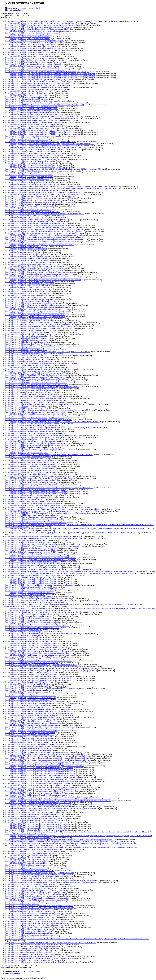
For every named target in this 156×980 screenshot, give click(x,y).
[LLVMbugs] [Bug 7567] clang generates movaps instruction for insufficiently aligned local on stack (45, 118)
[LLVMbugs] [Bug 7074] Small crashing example (23, 348)
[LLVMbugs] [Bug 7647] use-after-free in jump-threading (30, 459)
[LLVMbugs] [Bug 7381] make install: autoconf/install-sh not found (29, 641)
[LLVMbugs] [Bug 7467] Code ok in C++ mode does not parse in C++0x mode (33, 200)
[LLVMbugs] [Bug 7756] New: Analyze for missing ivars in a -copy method (32, 896)
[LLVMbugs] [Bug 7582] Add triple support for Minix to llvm (31, 177)
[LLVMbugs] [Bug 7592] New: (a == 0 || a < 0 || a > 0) (24, 216)
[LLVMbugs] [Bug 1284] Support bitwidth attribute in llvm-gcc (28, 867)
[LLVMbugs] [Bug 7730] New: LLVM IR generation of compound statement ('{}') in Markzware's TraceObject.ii (45, 779)
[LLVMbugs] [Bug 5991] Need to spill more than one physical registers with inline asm (36, 523)
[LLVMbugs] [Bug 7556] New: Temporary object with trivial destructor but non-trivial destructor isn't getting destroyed (47, 72)
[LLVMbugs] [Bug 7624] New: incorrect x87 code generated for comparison (32, 371)
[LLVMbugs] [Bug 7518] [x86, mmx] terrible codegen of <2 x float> (29, 101)
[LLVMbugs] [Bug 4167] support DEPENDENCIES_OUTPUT (28, 954)
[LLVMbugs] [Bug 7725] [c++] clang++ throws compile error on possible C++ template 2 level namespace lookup (50, 760)
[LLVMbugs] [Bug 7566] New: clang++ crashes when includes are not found (32, 113)
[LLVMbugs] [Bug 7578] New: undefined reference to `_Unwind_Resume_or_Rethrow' (36, 159)
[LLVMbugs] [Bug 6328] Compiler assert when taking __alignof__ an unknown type (35, 746)
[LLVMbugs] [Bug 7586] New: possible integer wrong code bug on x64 (30, 190)
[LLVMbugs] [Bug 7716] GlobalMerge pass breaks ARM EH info (33, 721)
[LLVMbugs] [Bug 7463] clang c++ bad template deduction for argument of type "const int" (37, 398)
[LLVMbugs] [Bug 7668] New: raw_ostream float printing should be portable (32, 566)
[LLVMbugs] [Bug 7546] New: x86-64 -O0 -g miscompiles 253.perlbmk (31, 45)
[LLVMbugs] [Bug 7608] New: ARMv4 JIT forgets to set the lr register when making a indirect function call (43, 278)
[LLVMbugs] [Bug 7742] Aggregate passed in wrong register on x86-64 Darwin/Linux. (40, 824)
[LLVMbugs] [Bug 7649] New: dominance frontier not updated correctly (31, 461)
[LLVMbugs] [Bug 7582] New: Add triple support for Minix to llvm (29, 175)
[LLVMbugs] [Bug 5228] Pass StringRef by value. (23, 447)
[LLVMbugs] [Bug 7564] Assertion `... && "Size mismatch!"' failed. (34, 109)
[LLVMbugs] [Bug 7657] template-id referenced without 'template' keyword (36, 505)
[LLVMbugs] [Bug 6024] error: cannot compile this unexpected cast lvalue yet (33, 482)
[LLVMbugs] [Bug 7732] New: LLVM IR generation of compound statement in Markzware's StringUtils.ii (42, 787)
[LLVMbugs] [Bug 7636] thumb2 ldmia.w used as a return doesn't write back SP (38, 414)
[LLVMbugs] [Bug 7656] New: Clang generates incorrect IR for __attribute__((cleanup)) (36, 490)
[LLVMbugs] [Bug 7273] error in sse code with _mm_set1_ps (27, 262)
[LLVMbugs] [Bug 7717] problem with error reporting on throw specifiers (36, 725)
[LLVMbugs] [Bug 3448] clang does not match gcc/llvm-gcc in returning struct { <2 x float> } (38, 875)
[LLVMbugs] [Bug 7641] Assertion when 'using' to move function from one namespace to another (44, 437)
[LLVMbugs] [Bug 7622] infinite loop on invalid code (29, 367)
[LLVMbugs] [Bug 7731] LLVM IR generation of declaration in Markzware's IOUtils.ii (40, 785)
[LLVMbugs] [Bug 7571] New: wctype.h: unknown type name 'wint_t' (30, 136)
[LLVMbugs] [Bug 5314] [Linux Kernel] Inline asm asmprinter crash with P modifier (35, 519)
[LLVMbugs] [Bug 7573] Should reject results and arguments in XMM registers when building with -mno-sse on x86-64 (52, 144)
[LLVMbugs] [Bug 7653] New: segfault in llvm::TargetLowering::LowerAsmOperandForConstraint (40, 476)
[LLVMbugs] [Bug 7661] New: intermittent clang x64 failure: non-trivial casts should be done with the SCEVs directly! (47, 544)
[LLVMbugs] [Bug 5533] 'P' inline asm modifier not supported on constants (32, 521)
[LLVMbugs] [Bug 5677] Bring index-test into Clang (24, 949)
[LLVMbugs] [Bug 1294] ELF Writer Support (21, 515)
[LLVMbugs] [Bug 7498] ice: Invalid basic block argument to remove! (30, 338)
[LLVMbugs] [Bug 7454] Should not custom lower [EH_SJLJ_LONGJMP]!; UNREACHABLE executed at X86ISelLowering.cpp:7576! (53, 169)
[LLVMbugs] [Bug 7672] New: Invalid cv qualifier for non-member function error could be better (39, 585)
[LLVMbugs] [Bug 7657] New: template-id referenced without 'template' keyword (34, 503)
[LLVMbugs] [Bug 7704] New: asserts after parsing (23, 690)
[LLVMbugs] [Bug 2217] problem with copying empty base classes (29, 884)
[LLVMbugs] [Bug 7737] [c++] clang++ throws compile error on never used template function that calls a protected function (53, 809)
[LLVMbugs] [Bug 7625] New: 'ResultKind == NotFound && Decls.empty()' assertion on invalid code (41, 375)
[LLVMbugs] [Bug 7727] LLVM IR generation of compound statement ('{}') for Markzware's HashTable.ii (47, 766)
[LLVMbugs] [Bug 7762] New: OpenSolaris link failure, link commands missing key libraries (38, 915)
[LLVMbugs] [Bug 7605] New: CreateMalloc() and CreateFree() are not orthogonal (34, 268)
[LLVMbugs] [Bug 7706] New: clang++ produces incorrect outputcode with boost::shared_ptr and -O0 (41, 694)
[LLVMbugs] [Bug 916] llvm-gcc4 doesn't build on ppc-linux (27, 319)
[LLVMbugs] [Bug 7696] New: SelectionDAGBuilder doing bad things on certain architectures (39, 661)
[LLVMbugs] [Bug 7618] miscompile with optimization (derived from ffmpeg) (37, 313)
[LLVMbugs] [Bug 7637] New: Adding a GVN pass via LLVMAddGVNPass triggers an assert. (39, 420)
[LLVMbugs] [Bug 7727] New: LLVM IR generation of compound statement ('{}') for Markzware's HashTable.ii (45, 764)
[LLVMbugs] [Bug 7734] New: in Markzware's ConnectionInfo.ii (28, 795)
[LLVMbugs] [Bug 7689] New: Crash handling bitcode (25, 636)
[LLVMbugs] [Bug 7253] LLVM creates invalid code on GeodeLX (29, 408)
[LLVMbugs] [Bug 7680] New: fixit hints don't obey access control (29, 618)
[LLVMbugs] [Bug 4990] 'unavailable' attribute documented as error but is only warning (36, 958)
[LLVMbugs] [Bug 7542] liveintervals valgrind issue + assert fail (32, 31)
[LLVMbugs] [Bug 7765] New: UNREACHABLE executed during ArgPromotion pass (36, 923)
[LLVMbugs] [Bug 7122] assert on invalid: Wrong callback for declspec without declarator (37, 752)
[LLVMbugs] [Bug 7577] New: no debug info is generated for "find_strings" (32, 157)
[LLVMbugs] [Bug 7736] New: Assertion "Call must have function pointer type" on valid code (38, 803)
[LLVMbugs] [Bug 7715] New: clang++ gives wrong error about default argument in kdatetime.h (39, 717)
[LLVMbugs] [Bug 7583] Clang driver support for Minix (29, 181)
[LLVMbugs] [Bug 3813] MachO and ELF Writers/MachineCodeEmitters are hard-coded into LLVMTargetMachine (46, 513)
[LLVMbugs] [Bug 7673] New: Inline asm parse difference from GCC (30, 591)
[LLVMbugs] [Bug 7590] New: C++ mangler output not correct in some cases (32, 212)
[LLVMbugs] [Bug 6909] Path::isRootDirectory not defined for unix (29, 361)
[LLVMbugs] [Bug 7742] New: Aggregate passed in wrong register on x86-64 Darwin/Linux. (38, 822)
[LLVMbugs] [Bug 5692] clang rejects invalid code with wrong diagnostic (31, 548)
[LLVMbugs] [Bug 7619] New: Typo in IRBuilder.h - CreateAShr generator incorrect (35, 315)
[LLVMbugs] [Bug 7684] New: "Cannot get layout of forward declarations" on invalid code (37, 626)
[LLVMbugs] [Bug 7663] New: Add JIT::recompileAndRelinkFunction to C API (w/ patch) (37, 554)
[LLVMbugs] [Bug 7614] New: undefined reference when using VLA (30, 299)
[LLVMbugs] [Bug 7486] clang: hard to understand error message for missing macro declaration (39, 103)
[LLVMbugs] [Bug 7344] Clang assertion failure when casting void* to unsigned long (35, 418)
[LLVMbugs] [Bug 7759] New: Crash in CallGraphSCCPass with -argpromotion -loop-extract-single (40, 908)
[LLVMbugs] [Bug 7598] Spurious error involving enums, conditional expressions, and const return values (47, 241)
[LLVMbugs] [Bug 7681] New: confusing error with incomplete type (29, 620)
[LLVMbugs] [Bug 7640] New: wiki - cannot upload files (25, 433)
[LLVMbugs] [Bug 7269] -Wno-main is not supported (24, 301)
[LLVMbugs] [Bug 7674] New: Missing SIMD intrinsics (25, 595)
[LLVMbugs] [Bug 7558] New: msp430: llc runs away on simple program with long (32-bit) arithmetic (41, 83)
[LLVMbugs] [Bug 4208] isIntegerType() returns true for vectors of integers (32, 663)
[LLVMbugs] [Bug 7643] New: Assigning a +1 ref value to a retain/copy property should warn (38, 443)
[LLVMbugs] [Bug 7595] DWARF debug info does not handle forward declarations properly (42, 227)
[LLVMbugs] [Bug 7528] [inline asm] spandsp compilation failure (28, 163)
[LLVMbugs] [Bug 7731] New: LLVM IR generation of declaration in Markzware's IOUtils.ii (38, 783)
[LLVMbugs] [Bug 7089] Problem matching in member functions (28, 750)
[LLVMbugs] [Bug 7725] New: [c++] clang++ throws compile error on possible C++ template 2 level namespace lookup (47, 758)
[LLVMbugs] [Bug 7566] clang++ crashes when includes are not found (34, 115)
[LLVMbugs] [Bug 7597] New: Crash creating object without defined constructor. (34, 237)
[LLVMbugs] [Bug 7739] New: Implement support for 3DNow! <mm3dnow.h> (33, 814)
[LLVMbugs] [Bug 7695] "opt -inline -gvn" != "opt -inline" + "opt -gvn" (35, 659)
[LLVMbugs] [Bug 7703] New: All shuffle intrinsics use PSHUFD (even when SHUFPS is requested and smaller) (45, 688)
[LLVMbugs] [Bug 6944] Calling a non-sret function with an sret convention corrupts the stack (38, 356)
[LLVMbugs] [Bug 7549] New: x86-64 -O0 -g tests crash (25, 52)
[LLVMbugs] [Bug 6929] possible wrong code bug (23, 359)
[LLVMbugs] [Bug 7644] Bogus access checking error (29, 453)
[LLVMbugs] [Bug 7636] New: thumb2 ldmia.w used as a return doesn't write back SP (35, 412)
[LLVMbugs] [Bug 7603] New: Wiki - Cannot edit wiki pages (27, 258)
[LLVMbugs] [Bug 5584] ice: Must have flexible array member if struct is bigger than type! (37, 507)
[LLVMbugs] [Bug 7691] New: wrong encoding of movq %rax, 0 (28, 647)
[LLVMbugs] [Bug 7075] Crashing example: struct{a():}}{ (26, 350)
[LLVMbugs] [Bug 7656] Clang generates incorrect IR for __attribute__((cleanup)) (39, 492)
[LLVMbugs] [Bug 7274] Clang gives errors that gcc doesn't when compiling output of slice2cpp (39, 326)
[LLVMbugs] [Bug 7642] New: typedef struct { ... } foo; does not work (30, 439)
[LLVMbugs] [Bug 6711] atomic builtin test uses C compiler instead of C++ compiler (35, 812)
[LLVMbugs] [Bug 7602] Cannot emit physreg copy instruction (32, 256)
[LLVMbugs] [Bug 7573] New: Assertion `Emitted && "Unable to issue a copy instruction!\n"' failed (41, 142)
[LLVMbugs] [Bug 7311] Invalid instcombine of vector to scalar (28, 342)
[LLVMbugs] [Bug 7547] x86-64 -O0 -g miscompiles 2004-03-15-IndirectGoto (37, 50)
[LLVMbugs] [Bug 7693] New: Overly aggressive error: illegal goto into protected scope (36, 649)
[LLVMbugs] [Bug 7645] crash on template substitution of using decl (29, 496)
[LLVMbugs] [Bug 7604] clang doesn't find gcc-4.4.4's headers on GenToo (36, 266)
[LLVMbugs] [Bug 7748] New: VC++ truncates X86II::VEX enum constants (32, 851)
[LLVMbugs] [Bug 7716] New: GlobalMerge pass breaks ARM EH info (30, 719)
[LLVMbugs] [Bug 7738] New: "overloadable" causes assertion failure (30, 810)
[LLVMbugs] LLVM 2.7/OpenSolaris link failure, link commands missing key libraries (36, 886)
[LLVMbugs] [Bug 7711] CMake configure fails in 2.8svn (30, 707)
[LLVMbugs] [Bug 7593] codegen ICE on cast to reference (30, 221)
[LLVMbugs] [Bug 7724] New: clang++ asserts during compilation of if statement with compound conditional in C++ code (48, 754)
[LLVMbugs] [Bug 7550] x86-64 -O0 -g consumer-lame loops (31, 56)
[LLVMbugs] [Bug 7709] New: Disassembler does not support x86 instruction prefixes (36, 702)
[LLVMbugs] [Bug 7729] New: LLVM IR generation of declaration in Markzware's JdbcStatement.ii (40, 776)
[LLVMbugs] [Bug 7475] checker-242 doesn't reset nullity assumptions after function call (37, 60)
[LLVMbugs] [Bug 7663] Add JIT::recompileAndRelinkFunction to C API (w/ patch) (39, 556)
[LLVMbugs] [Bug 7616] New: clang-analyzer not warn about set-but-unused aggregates (36, 305)
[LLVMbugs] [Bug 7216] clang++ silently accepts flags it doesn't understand (32, 945)
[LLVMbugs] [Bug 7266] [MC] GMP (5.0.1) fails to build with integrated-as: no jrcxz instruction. (39, 324)
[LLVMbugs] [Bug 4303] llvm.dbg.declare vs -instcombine (26, 540)
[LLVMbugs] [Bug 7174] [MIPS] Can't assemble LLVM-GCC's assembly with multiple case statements (41, 601)
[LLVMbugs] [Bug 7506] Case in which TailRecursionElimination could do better (34, 396)
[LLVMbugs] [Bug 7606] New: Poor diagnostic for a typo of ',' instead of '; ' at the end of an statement (41, 272)
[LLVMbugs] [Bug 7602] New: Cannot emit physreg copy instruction (30, 255)
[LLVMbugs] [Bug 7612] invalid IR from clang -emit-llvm (30, 293)
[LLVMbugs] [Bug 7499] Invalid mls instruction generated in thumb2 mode (32, 888)
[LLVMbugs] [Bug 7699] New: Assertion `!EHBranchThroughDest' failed (31, 672)
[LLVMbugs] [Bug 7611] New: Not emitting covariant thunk (26, 289)
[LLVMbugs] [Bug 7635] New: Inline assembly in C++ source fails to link (31, 394)
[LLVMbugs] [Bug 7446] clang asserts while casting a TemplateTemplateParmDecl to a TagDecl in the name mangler (46, 428)
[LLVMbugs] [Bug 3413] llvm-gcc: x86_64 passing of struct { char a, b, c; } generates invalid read (40, 873)
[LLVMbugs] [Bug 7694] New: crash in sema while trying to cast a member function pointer (38, 653)
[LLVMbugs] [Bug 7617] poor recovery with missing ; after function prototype (37, 309)
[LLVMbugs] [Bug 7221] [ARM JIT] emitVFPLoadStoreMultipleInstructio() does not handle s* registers (42, 381)
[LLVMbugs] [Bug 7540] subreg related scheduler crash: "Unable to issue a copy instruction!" (42, 23)
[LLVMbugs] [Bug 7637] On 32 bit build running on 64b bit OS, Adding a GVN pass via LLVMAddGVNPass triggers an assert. (54, 422)
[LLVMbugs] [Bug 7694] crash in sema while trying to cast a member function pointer (40, 655)
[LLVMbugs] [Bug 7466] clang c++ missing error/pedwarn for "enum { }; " (32, 389)
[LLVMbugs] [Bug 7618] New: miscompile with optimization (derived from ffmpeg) (35, 311)
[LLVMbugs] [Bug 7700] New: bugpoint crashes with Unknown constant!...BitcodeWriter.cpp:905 (40, 676)
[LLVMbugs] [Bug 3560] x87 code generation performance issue (28, 542)
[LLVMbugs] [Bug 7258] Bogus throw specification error (25, 400)
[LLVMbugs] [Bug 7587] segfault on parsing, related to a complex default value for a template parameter (46, 194)
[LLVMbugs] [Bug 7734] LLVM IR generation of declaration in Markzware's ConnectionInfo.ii (43, 797)
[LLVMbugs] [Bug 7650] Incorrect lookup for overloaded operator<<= (34, 466)
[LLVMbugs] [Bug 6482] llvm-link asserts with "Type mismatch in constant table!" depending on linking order (44, 536)
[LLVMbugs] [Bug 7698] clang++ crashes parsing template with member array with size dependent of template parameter (52, 671)
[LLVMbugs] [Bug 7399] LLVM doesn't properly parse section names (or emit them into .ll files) (39, 198)
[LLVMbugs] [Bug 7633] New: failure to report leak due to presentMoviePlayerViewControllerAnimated (42, 387)
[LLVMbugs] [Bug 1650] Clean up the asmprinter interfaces (26, 869)
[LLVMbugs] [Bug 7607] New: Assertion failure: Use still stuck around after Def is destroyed (38, 274)
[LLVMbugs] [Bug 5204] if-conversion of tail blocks (24, 426)
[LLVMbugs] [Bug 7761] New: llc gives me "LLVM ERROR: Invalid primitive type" (35, 914)
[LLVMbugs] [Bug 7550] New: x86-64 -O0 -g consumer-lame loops (29, 54)
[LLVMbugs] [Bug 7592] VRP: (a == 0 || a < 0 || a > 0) (29, 218)
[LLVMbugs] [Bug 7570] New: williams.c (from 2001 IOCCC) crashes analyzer (33, 126)
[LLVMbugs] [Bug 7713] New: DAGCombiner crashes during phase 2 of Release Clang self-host (39, 711)
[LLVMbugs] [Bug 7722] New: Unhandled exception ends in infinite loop (31, 741)
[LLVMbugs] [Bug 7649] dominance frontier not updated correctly (33, 463)
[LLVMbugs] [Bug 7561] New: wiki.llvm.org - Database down (27, 89)
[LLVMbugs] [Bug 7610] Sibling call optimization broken (30, 288)
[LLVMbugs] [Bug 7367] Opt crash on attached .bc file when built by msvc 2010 (34, 223)
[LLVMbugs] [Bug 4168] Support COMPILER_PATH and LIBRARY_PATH (32, 952)
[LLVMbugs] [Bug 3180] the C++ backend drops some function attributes (31, 517)
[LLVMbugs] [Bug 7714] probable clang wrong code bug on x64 (32, 715)
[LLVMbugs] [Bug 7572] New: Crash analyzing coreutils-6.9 (27, 138)
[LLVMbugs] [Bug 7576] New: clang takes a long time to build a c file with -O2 (33, 155)
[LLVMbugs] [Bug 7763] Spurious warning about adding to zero (32, 919)
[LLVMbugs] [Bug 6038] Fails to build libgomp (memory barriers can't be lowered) (35, 575)
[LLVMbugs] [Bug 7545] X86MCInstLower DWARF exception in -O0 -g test (37, 43)
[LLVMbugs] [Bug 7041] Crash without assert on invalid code (27, 748)
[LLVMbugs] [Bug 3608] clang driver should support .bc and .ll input (30, 950)
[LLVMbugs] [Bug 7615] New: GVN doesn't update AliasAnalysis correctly (32, 303)
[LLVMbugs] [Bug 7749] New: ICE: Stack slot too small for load (28, 853)
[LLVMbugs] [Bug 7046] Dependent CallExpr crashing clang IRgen (29, 933)
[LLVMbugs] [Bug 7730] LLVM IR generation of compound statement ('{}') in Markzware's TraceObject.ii (47, 781)
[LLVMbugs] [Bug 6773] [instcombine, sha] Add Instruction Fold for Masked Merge (35, 377)
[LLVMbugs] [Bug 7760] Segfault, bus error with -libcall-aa (31, 912)
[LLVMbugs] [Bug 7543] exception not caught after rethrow (31, 35)
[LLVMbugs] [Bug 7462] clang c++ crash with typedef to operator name (31, 391)
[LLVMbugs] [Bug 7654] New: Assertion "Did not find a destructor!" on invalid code (35, 486)
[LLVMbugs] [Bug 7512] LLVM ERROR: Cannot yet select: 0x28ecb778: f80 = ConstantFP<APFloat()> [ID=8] (45, 105)
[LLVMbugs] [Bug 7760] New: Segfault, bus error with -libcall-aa (28, 910)
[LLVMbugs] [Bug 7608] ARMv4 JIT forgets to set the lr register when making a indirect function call (45, 280)
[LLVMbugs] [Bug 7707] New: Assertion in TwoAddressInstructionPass (31, 696)
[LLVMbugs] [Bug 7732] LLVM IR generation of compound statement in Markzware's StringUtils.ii (45, 789)
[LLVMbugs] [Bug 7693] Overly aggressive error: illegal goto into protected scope (39, 651)
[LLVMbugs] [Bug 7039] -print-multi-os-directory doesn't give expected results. (33, 947)
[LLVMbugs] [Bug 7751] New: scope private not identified (26, 861)
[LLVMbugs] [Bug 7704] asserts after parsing (26, 692)
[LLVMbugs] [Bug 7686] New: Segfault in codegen (23, 630)
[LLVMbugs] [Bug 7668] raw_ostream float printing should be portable (35, 567)
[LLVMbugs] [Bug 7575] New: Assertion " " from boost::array (27, 151)
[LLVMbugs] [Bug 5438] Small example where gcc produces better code (31, 363)
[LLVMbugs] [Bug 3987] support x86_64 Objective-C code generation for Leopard (34, 877)
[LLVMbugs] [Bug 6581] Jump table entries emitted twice (26, 587)
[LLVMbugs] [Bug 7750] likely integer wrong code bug (29, 859)
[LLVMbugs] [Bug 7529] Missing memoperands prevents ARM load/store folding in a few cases (39, 130)
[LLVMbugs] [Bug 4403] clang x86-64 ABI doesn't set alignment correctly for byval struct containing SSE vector (45, 546)
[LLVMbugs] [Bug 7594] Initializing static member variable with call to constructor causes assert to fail (41, 233)
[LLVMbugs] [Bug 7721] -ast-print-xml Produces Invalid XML (32, 737)
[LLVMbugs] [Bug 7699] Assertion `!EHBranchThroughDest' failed (33, 674)
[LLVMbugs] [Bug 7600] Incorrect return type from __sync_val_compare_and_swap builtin (42, 245)
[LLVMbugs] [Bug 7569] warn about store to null (27, 124)
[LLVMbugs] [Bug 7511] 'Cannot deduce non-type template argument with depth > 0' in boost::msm (40, 449)
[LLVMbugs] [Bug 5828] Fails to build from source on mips (26, 602)
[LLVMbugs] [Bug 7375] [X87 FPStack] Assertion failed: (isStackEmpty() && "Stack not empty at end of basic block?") (48, 352)
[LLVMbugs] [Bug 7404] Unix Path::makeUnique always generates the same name (34, 334)
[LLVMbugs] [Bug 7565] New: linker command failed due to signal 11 (30, 111)
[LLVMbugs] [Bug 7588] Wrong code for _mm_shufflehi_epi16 (32, 208)
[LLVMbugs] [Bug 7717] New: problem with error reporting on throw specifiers (33, 723)
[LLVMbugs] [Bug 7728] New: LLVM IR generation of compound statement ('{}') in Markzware (39, 768)
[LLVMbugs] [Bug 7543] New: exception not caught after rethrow (28, 33)
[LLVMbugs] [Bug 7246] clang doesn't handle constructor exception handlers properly (35, 402)
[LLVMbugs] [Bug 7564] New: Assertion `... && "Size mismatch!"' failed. (31, 107)
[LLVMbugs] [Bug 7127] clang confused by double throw (26, 406)
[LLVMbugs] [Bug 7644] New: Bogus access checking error (26, 451)
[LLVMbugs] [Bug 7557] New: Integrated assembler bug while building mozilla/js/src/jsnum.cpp (39, 80)
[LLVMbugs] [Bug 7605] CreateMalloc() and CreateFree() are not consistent (36, 270)
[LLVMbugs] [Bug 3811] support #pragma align (22, 935)
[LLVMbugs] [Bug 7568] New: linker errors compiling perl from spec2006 (31, 120)
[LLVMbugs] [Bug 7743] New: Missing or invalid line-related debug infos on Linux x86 (36, 830)
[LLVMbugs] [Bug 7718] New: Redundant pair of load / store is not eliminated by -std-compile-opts (40, 727)
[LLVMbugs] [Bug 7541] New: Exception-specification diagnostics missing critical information (39, 27)
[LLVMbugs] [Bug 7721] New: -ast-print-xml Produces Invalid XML (30, 735)
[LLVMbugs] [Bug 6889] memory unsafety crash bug (24, 247)
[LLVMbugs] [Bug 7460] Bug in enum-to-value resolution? (26, 393)
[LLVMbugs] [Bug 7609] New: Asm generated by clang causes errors (30, 282)
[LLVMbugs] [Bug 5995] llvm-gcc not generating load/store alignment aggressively (35, 445)
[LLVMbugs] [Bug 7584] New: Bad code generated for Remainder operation (32, 183)
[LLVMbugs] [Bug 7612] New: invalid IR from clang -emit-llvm (28, 291)
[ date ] (37, 8)
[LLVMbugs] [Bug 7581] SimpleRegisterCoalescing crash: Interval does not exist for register (42, 173)
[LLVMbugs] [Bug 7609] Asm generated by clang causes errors (32, 284)
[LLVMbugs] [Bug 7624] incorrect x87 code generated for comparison (34, 373)
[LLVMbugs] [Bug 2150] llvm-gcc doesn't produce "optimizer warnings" (31, 480)
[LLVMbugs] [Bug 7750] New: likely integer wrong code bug (27, 857)
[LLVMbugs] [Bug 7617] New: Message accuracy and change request (30, 307)
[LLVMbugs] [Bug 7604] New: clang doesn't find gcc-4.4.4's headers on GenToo (34, 264)
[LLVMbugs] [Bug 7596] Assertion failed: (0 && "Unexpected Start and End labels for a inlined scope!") (46, 231)
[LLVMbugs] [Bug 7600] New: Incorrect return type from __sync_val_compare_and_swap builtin (39, 243)
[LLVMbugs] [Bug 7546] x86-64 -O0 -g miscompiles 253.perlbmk (33, 46)
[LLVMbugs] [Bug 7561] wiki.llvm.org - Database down (29, 91)
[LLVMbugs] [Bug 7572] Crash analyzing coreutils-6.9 (29, 140)
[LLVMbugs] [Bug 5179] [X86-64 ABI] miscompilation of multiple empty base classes (36, 892)
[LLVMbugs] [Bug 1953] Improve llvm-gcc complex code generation (30, 739)
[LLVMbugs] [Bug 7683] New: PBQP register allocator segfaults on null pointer (33, 622)
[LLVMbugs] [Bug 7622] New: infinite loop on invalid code (26, 365)
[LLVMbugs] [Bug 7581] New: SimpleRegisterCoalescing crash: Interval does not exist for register (40, 171)
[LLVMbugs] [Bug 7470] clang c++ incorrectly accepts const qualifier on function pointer (37, 385)
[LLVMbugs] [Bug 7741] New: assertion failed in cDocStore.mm (28, 820)
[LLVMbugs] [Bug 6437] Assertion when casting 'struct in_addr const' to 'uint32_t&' (35, 416)
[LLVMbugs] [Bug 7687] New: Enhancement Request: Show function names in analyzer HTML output (41, 634)
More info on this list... (14, 10)
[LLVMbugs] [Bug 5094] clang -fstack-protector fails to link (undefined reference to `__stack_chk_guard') (42, 150)
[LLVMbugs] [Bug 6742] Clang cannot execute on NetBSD (26, 960)
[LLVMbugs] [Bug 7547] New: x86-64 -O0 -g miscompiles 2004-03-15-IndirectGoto (35, 48)
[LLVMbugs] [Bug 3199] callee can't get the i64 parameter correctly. (29, 879)
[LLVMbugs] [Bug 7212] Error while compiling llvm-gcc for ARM (29, 577)
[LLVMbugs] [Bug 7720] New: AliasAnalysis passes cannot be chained (30, 733)
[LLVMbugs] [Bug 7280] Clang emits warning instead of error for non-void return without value (39, 328)
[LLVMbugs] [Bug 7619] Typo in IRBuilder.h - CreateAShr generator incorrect (37, 317)
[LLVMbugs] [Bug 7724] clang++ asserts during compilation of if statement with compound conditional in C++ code (50, 756)
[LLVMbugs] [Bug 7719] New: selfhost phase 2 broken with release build (31, 729)
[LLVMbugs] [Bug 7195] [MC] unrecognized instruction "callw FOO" (30, 196)
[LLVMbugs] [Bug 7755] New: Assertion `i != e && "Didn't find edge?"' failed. (33, 894)
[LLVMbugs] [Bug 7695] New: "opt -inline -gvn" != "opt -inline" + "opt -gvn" (33, 657)
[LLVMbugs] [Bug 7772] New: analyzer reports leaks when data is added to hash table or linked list (40, 962)
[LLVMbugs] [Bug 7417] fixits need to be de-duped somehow (27, 161)
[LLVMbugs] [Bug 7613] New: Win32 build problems (24, 295)
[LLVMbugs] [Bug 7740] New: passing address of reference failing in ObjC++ (33, 816)
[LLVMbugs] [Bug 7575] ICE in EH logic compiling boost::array (32, 153)
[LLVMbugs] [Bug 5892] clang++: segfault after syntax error (27, 744)
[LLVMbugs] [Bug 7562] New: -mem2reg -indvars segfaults (26, 93)
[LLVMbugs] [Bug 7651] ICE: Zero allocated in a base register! (32, 470)
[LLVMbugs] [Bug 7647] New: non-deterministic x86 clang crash (28, 457)
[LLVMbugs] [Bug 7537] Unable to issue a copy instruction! (26, 97)
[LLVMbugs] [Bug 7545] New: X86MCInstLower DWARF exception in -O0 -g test (35, 41)
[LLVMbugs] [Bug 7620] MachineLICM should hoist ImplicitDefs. (33, 332)
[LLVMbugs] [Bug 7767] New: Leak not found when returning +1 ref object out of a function (38, 927)
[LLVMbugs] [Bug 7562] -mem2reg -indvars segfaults (29, 95)
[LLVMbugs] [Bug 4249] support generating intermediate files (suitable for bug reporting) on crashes (41, 956)
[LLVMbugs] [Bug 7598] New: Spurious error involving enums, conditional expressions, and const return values (45, 239)
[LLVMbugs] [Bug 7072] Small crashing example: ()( (24, 354)
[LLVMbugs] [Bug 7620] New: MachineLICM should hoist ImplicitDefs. (31, 330)
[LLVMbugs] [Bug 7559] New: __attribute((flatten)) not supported (29, 85)
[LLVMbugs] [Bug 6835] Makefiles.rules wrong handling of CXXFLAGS (31, 589)
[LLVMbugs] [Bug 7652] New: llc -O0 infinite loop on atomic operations (31, 472)
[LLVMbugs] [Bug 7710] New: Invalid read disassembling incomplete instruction (34, 704)
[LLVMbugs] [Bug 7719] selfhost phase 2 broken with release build (33, 731)
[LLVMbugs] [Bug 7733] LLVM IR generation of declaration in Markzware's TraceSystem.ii (42, 793)
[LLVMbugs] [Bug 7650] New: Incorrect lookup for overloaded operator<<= (32, 464)
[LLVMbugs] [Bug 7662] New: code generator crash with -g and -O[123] (31, 550)
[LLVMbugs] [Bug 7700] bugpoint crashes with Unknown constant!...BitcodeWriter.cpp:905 (42, 678)
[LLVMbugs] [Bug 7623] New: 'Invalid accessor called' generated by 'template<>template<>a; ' (39, 369)
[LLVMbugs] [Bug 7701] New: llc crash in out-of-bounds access (28, 682)
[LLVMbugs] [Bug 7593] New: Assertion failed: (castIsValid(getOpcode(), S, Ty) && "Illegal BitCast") (41, 220)
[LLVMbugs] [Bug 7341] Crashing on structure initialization (26, 340)
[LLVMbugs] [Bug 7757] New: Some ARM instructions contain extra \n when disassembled (37, 898)
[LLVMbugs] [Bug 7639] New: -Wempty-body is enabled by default (29, 429)
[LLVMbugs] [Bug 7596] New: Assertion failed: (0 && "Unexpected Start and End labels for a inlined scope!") (44, 229)
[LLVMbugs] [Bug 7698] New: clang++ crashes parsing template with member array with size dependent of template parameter (50, 669)
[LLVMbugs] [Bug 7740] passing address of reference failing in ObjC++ (35, 818)
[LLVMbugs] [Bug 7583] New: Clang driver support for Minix (27, 179)
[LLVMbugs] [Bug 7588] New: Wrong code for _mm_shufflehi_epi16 (30, 206)
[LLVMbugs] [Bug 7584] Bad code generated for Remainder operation (34, 185)
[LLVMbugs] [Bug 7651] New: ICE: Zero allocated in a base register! (30, 468)
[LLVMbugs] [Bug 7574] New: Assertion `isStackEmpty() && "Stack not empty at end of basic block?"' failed (44, 146)
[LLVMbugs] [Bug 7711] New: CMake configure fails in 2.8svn (28, 706)
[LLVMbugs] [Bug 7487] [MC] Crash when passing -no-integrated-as (30, 937)
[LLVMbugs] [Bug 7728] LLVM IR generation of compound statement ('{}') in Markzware (41, 770)
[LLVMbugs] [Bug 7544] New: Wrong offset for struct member (27, 37)
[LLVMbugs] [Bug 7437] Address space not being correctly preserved (30, 204)
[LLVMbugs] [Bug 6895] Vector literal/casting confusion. (25, 62)
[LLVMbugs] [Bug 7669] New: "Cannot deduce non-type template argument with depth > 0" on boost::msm (43, 569)
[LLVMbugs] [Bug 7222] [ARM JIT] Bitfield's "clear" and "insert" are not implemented (36, 383)
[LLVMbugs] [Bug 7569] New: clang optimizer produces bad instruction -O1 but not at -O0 (37, 122)
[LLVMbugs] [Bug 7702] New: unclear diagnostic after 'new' (27, 686)
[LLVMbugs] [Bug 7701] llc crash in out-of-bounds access (30, 684)
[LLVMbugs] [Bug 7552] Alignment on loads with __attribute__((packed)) (36, 66)
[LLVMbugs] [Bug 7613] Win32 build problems (26, 297)
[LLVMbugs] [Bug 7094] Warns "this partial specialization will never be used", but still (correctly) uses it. (42, 614)
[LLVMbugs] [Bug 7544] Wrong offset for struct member (30, 39)
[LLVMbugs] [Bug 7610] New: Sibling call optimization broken (28, 286)
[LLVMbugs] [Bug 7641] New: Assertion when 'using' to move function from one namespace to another (41, 435)
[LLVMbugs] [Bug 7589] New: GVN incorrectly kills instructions (28, 210)
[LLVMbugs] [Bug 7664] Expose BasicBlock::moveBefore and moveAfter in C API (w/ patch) (43, 560)
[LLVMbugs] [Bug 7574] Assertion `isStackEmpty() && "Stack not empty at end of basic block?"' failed (46, 148)
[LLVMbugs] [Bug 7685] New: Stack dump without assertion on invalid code (32, 628)
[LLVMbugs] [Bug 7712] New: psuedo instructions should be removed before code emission (38, 709)
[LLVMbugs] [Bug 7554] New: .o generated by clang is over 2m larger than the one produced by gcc (40, 68)
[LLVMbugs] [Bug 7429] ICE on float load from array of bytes (27, 336)
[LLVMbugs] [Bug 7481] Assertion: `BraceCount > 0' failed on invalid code (32, 344)
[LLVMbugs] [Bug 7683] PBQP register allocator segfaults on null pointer (36, 624)
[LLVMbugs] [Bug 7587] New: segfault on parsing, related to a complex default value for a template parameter (44, 192)
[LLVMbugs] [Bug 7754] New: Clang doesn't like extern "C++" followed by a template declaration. (40, 890)
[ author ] (31, 8)
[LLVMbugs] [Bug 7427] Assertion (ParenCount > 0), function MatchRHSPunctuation (36, 346)
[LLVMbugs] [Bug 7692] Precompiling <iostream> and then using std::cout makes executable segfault (41, 665)
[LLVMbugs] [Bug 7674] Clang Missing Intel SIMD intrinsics (31, 597)
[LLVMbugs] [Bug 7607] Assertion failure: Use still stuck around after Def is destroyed (40, 276)
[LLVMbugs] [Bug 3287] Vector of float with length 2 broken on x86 (29, 871)
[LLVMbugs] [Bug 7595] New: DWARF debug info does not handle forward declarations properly (40, 225)
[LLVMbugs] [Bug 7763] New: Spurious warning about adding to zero (30, 917)
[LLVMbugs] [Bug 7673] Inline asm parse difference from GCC (32, 593)
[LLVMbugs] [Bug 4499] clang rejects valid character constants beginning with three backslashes (39, 202)
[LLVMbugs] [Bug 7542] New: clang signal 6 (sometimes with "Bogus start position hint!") (37, 29)
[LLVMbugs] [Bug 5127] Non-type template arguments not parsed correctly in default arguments (39, 906)
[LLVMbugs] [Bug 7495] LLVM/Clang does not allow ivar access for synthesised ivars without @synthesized (44, 25)
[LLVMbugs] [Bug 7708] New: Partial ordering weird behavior (27, 700)
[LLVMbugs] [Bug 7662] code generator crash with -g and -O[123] (33, 552)
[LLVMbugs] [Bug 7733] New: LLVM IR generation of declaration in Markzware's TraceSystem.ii (40, 791)
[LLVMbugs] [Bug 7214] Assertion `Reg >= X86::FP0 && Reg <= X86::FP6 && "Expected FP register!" (42, 323)
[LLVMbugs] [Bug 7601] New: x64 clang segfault (23, 251)
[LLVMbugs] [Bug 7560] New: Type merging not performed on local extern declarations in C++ (39, 87)
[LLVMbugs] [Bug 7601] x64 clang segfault (25, 253)
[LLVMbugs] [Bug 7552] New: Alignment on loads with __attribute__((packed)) (33, 64)
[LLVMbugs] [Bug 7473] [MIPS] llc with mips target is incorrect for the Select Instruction (37, 599)
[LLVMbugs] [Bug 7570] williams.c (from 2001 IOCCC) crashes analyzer (36, 128)
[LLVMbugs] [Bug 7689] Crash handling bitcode (27, 637)
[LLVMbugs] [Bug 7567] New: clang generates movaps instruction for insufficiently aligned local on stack (43, 116)
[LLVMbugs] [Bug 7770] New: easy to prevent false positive (27, 931)
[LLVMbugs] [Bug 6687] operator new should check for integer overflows (31, 616)
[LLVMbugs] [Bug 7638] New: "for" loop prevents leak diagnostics (29, 424)
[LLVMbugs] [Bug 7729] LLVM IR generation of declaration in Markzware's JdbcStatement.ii (43, 777)
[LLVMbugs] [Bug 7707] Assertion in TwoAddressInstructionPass (33, 698)
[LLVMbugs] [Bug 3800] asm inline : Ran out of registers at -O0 (28, 501)
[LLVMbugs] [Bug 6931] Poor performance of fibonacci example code (30, 358)
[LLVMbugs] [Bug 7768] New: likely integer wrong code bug (27, 929)
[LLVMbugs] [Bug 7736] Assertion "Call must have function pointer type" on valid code (41, 805)
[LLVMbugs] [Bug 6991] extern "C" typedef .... (22, 904)
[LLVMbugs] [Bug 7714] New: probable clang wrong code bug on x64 (30, 713)
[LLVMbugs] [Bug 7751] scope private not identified (28, 863)
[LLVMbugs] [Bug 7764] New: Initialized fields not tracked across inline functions (34, 921)
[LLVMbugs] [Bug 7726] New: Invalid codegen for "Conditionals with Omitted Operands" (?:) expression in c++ (45, 762)
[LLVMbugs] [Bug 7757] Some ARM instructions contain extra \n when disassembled (40, 900)
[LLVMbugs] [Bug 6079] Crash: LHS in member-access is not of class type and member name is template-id (43, 612)
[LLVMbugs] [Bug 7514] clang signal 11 (20, 99)
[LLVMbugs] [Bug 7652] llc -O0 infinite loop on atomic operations (33, 474)
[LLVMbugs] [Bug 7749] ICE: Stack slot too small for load (30, 855)
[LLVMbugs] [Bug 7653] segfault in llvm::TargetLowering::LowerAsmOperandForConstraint (42, 478)
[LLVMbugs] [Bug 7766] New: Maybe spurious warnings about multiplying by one (34, 925)
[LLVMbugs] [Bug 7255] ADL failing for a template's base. (26, 865)
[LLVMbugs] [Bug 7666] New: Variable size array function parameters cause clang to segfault (38, 564)
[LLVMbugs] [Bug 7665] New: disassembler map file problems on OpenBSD (32, 562)
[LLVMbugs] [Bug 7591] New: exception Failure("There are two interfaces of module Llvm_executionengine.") (44, 214)
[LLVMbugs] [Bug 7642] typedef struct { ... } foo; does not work (32, 441)
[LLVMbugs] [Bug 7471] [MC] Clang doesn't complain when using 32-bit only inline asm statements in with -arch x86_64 (48, 410)
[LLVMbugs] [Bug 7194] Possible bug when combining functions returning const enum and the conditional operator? (46, 404)
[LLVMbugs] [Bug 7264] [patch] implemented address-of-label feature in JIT (32, 321)
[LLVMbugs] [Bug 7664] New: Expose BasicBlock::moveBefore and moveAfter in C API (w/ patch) (40, 558)
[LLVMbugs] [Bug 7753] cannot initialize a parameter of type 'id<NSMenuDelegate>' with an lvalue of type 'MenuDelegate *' (54, 882)
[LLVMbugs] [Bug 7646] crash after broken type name (24, 499)
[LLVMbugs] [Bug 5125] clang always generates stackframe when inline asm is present (36, 81)
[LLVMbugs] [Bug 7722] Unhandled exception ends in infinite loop (33, 742)
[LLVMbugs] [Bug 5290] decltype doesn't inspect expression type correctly (32, 484)
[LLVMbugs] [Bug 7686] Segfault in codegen (26, 632)
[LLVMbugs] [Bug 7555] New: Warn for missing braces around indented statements (35, 70)
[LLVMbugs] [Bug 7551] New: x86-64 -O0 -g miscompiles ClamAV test (31, 58)
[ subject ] (24, 8)
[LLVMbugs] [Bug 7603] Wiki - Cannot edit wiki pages (29, 260)
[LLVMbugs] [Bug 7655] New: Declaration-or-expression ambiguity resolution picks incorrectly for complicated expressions (49, 488)
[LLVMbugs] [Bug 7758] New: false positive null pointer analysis (28, 902)
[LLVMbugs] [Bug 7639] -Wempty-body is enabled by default (31, 431)
